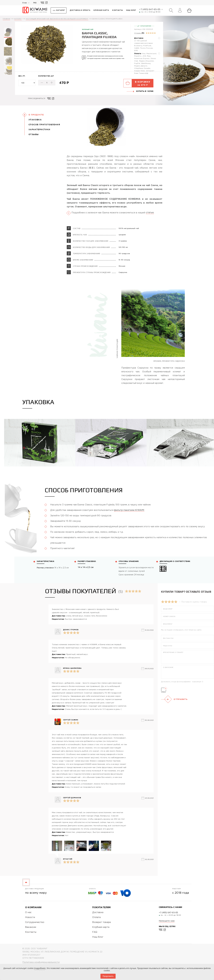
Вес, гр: (22, 76)
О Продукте (36, 115)
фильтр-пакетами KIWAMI (129, 524)
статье (150, 226)
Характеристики (39, 129)
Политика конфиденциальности (41, 962)
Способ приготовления (44, 125)
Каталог (18, 19)
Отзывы (138, 33)
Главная (6, 19)
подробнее (40, 968)
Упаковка (35, 120)
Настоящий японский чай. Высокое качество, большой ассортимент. (57, 19)
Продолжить (108, 976)
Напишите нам (167, 921)
